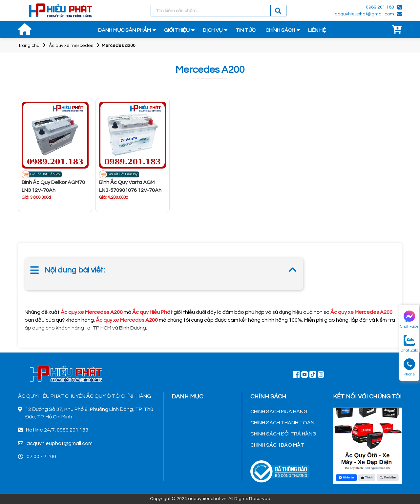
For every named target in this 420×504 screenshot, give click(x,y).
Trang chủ (29, 46)
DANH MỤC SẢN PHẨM (125, 30)
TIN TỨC (246, 30)
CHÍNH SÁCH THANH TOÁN (282, 423)
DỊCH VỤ (213, 30)
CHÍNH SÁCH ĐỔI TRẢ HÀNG (283, 434)
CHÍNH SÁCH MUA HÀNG (279, 412)
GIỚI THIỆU (177, 30)
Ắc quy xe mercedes (71, 46)
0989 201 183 (380, 7)
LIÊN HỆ (317, 30)
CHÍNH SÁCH (280, 30)
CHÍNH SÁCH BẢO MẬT (277, 445)
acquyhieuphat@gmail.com (364, 14)
